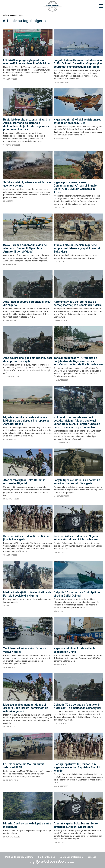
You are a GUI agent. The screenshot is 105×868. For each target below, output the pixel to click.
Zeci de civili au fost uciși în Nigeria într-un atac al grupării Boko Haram (76, 538)
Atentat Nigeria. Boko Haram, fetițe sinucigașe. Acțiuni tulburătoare (76, 825)
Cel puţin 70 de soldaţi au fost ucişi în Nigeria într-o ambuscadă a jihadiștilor (78, 706)
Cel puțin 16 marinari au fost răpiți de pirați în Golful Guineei (77, 594)
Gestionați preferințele (71, 857)
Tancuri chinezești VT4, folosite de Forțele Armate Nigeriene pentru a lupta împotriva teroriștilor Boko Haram (78, 361)
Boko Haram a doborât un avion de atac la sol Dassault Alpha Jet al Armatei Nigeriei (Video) (25, 248)
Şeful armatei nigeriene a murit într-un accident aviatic (27, 184)
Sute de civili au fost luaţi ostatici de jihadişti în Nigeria (26, 538)
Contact (92, 857)
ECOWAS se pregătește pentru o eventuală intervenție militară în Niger (27, 62)
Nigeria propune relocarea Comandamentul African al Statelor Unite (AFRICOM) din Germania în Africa (76, 187)
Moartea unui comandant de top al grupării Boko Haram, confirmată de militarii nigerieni (26, 708)
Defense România (10, 15)
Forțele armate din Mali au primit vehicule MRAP (24, 766)
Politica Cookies (47, 857)
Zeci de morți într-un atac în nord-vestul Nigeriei (24, 650)
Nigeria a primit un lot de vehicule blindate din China (74, 650)
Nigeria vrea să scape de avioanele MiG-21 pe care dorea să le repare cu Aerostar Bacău (26, 421)
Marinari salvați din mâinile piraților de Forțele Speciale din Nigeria (27, 594)
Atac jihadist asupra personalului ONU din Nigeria (27, 303)
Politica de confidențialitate (19, 857)
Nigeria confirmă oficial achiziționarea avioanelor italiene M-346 (77, 121)
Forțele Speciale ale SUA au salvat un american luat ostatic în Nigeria (77, 482)
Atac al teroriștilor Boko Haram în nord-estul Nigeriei (24, 482)
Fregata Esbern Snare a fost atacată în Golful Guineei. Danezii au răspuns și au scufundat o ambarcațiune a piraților (78, 63)
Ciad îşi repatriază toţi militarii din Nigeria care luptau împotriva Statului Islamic (77, 767)
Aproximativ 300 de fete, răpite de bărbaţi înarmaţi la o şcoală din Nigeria (78, 303)
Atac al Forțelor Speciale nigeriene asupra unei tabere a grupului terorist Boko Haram (77, 248)
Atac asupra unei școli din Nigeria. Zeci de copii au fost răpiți (28, 359)
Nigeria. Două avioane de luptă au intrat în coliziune (28, 825)
